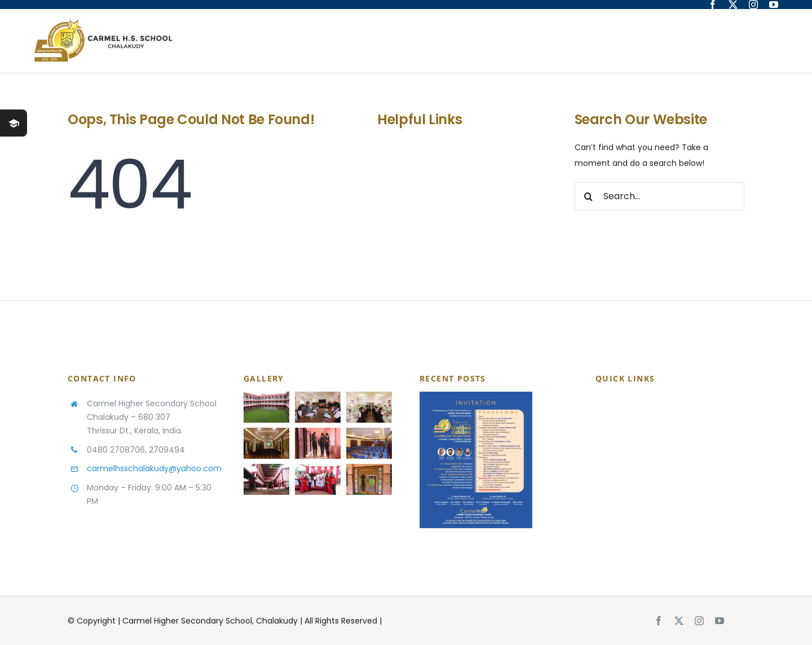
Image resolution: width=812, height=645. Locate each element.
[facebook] (713, 5)
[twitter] (733, 5)
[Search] (589, 196)
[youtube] (774, 5)
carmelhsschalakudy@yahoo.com (154, 468)
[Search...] (660, 196)
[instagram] (753, 5)
